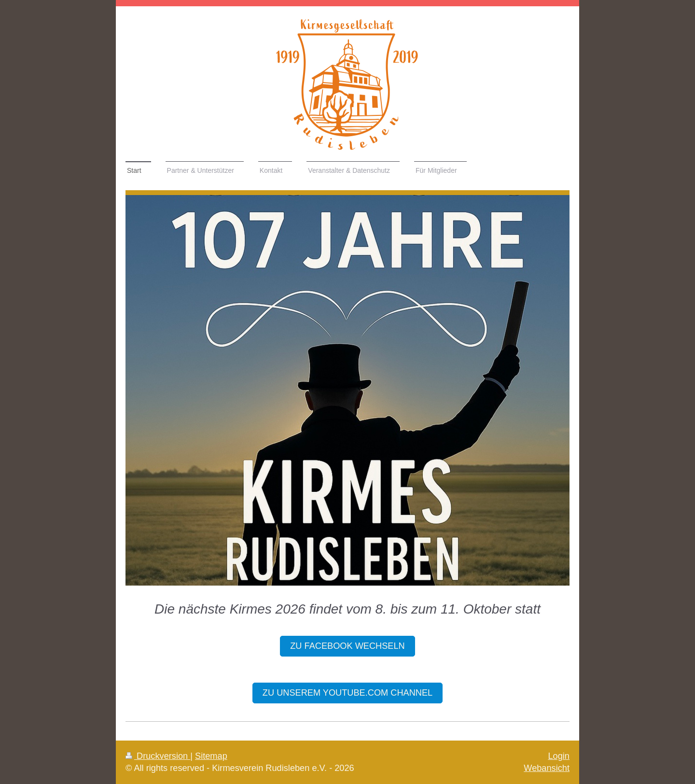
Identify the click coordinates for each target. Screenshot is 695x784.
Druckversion (158, 756)
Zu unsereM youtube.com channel (347, 693)
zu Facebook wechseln (347, 646)
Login (559, 756)
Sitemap (211, 756)
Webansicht (547, 768)
